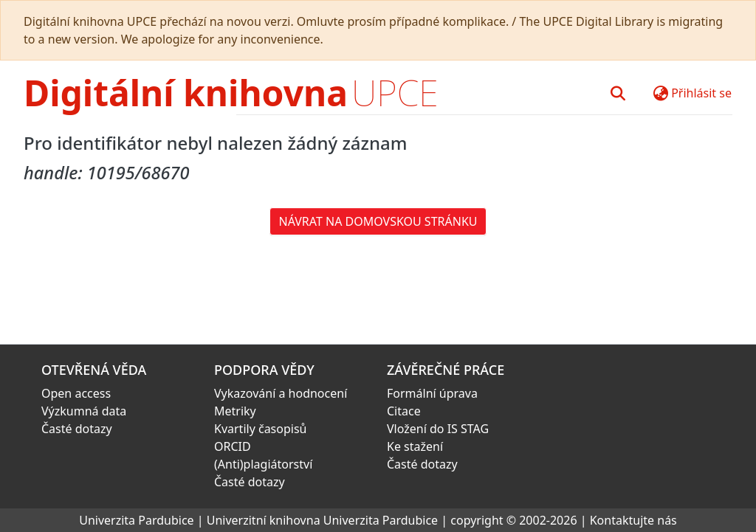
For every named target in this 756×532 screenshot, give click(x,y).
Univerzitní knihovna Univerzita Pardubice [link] (322, 520)
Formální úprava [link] (432, 393)
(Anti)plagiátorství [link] (263, 464)
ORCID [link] (233, 446)
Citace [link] (404, 411)
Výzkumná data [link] (84, 411)
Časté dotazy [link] (77, 429)
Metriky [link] (235, 411)
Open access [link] (76, 393)
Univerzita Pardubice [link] (136, 520)
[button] (618, 93)
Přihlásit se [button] (701, 93)
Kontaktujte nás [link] (633, 520)
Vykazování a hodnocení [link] (281, 393)
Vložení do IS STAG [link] (438, 429)
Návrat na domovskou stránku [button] (378, 221)
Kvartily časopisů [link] (261, 429)
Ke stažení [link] (415, 446)
